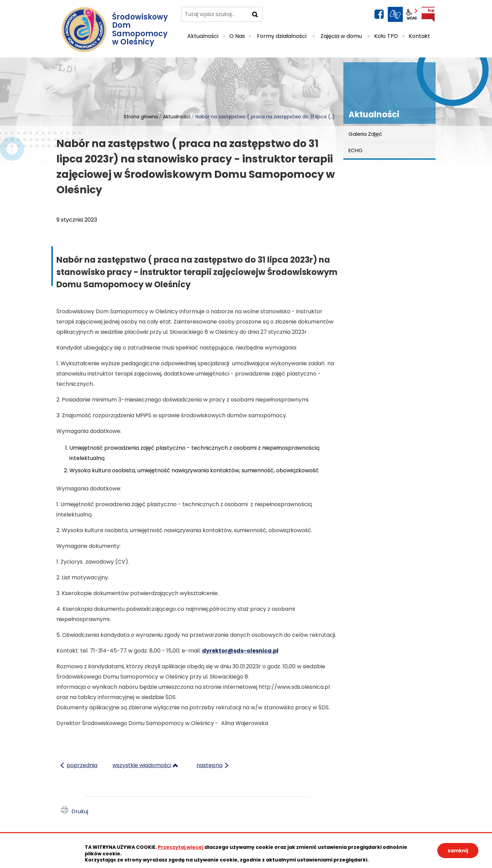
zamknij (458, 851)
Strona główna (141, 117)
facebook (379, 14)
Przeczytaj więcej (181, 847)
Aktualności (177, 117)
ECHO (356, 150)
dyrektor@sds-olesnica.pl (240, 651)
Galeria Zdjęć (365, 134)
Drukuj (80, 811)
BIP (428, 14)
